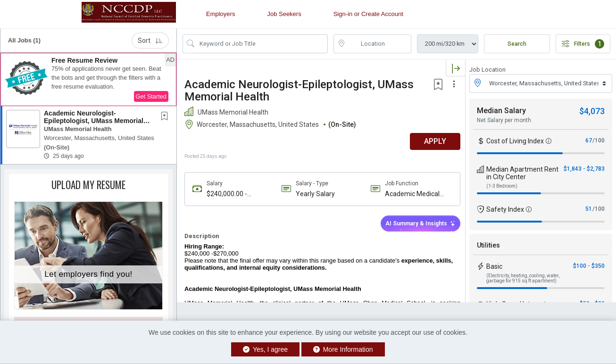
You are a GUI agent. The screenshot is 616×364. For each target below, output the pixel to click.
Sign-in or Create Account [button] (368, 14)
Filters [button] (583, 44)
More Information (343, 349)
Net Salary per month (504, 120)
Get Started (151, 96)
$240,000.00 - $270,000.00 (227, 194)
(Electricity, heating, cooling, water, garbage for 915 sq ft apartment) (523, 278)
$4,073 (592, 111)
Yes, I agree (265, 349)
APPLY (432, 141)
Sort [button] (150, 41)
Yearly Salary (314, 194)
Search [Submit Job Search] (517, 44)
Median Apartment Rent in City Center (522, 173)
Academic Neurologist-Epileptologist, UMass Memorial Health (94, 120)
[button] (88, 80)
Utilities (488, 245)
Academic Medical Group (410, 194)
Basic (494, 266)
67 (589, 141)
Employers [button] (221, 14)
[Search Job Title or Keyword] (262, 44)
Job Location (487, 70)
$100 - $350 (589, 266)
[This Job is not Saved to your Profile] (166, 117)
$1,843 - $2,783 (584, 169)
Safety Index (505, 209)
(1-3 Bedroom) (502, 186)
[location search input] (379, 44)
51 (589, 209)
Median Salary (501, 111)
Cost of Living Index (515, 141)
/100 (599, 141)
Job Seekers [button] (284, 14)
